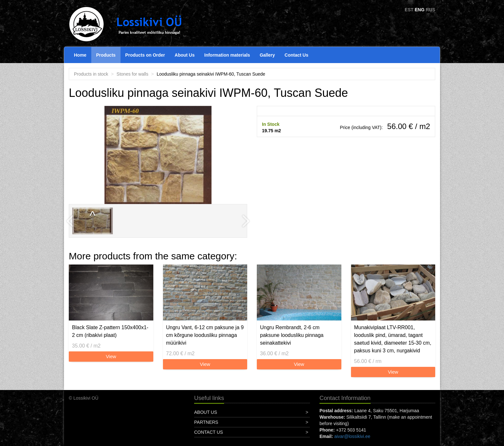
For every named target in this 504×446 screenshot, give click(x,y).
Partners (206, 422)
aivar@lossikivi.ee (352, 436)
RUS (430, 10)
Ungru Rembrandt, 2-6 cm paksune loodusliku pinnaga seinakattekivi (292, 335)
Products (106, 55)
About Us (184, 55)
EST (409, 10)
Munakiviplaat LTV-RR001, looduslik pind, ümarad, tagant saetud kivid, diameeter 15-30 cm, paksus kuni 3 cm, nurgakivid (393, 339)
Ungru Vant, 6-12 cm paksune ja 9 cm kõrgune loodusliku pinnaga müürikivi (205, 335)
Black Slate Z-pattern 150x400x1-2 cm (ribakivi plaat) (110, 331)
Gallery (267, 55)
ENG (419, 10)
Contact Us (296, 55)
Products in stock (91, 74)
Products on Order (145, 55)
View (111, 356)
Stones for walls (133, 74)
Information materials (227, 55)
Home (80, 55)
